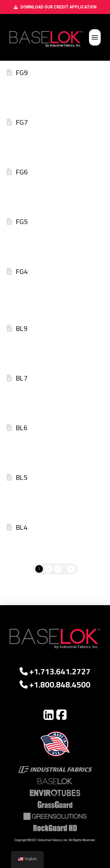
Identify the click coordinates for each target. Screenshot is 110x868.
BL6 (22, 428)
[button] (95, 37)
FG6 (22, 172)
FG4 (22, 271)
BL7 (22, 378)
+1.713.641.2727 (55, 671)
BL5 (22, 477)
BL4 (22, 527)
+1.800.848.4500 (55, 685)
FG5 (22, 222)
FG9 (22, 73)
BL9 (22, 328)
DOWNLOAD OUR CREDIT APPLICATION (59, 7)
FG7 (22, 122)
